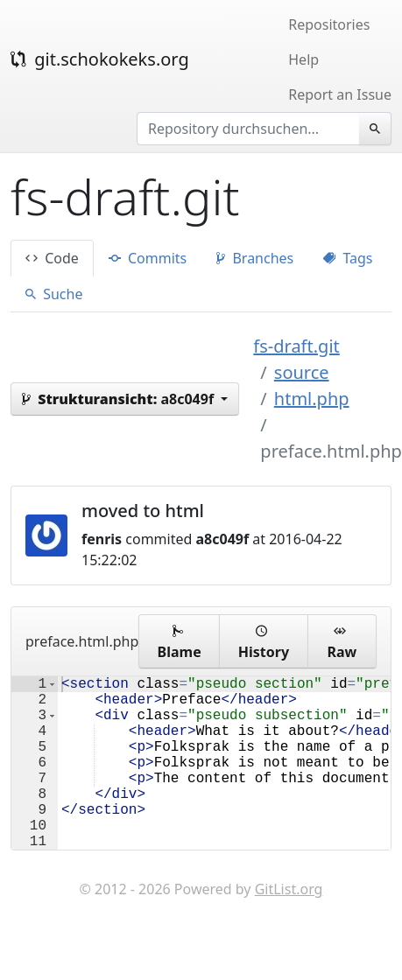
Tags (348, 258)
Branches (255, 258)
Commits (148, 258)
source (302, 372)
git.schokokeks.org (100, 59)
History (264, 641)
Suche (54, 294)
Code (52, 258)
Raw (342, 641)
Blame (180, 641)
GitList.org (289, 927)
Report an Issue (340, 94)
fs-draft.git (296, 346)
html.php (312, 399)
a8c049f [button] (120, 399)
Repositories (329, 24)
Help (303, 59)
